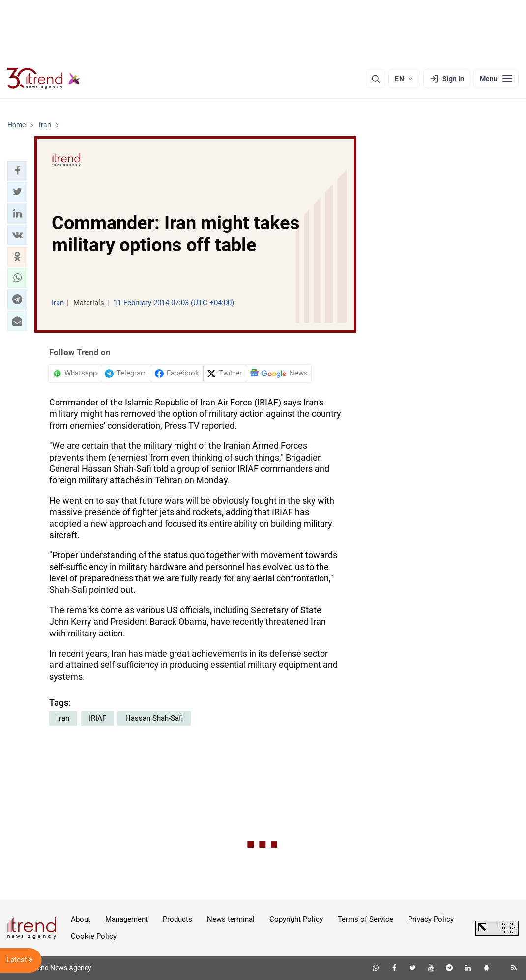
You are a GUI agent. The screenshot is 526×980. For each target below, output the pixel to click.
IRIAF (98, 718)
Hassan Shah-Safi (154, 718)
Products (177, 919)
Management (127, 919)
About (81, 919)
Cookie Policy (94, 936)
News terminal (231, 919)
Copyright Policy (296, 919)
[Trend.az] (44, 79)
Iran (63, 718)
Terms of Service (365, 919)
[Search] (376, 79)
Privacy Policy (431, 919)
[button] (17, 171)
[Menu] (496, 79)
